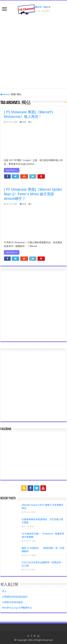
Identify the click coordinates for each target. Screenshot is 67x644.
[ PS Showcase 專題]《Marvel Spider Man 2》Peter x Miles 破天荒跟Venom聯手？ (33, 194)
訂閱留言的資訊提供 (13, 602)
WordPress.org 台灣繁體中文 (17, 608)
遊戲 (24, 122)
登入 (4, 591)
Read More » (12, 170)
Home (5, 94)
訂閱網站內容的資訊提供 (15, 597)
